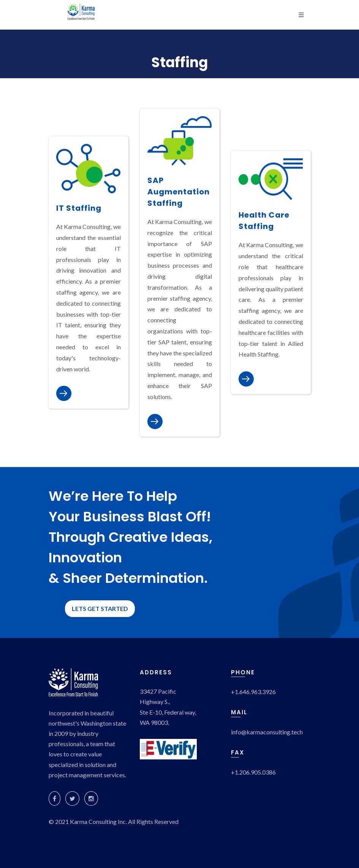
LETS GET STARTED (100, 608)
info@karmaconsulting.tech (267, 732)
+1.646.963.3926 (253, 692)
